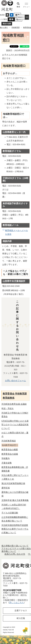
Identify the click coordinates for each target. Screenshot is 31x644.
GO (27, 17)
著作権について (9, 551)
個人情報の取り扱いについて (15, 546)
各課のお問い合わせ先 (15, 554)
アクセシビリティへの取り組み (16, 549)
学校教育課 (16, 27)
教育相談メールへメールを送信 (17, 232)
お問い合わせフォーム (15, 381)
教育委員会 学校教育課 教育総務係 (15, 396)
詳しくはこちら (17, 603)
